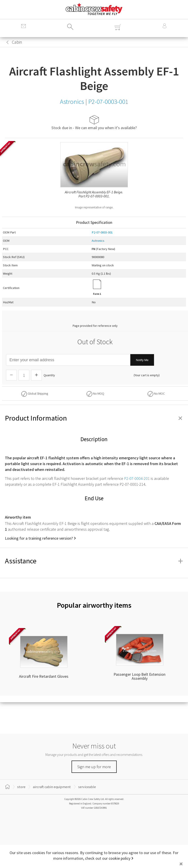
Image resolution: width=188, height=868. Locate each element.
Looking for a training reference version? (39, 538)
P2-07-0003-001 (102, 232)
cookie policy (119, 858)
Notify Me (142, 360)
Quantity (49, 375)
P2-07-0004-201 (137, 478)
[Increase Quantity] (36, 375)
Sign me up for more (94, 767)
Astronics (98, 241)
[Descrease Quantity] (11, 375)
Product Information (94, 418)
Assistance (94, 561)
